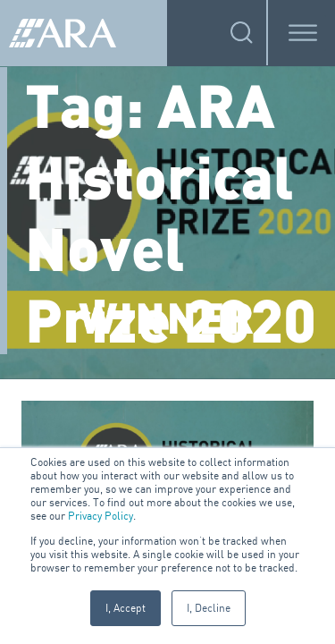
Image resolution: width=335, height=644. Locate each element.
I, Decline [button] (209, 608)
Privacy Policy (100, 516)
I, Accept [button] (126, 608)
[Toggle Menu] (303, 33)
